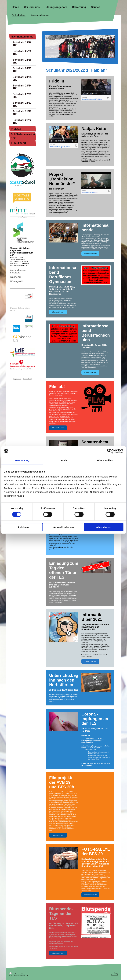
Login (116, 973)
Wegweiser (16, 277)
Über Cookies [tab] (105, 460)
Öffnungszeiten (18, 281)
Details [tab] (64, 460)
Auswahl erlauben (63, 527)
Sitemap (24, 974)
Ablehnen (23, 527)
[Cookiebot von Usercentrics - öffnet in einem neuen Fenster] (109, 451)
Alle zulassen (104, 527)
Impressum (18, 379)
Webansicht (114, 975)
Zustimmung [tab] (22, 460)
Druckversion (15, 974)
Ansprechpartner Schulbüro (18, 271)
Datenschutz (27, 379)
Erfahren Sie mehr (90, 254)
